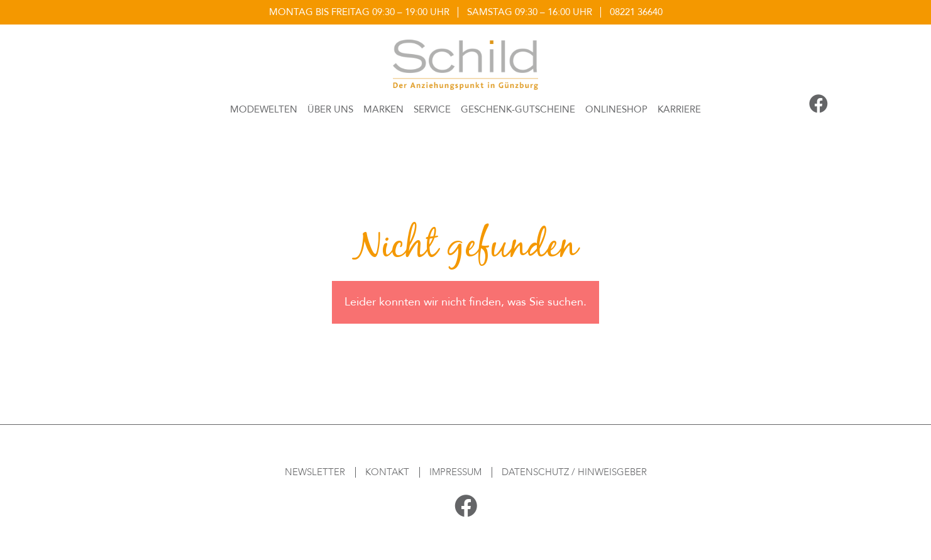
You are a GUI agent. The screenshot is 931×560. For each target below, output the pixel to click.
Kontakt (387, 472)
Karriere (679, 109)
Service (432, 109)
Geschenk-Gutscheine (518, 109)
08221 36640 (636, 12)
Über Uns (330, 109)
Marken (383, 109)
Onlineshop (616, 109)
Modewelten (264, 109)
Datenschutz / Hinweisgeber (574, 472)
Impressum (455, 472)
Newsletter (315, 472)
